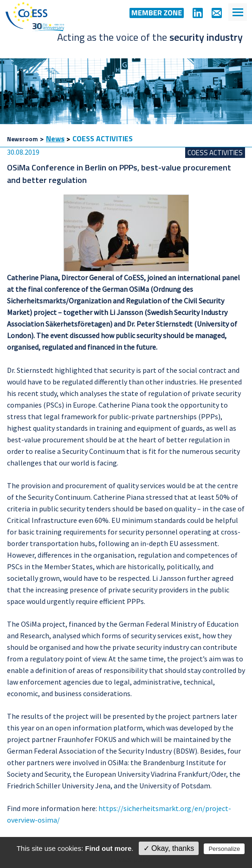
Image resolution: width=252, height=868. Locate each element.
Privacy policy (131, 860)
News (55, 138)
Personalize (224, 849)
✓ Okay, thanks (169, 848)
